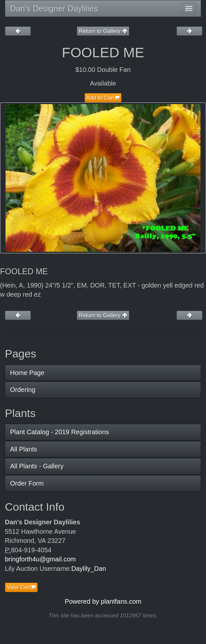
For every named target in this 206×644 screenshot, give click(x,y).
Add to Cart (103, 98)
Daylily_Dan (89, 569)
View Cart (21, 587)
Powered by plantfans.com (103, 601)
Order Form (27, 483)
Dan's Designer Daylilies (54, 8)
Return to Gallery (103, 31)
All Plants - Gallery (37, 466)
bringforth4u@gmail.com (40, 559)
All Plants (24, 449)
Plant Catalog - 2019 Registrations (60, 432)
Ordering (23, 390)
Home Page (27, 373)
